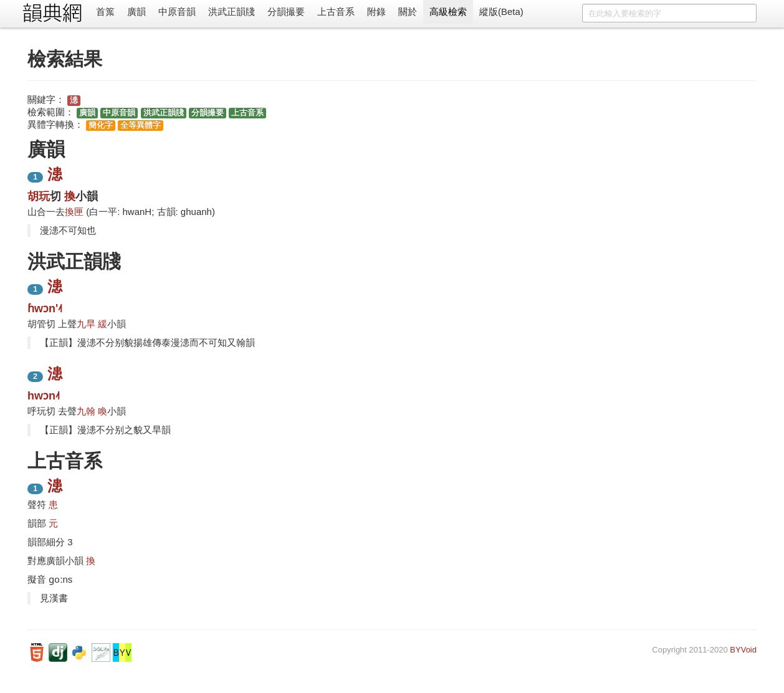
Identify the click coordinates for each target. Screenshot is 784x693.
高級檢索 (448, 12)
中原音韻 (177, 12)
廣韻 (136, 12)
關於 (408, 12)
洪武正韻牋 (232, 12)
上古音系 (336, 12)
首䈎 (105, 12)
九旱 (86, 324)
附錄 (376, 12)
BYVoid (743, 650)
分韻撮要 (286, 12)
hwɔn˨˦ (44, 396)
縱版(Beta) (501, 12)
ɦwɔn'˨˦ (45, 308)
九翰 (86, 411)
